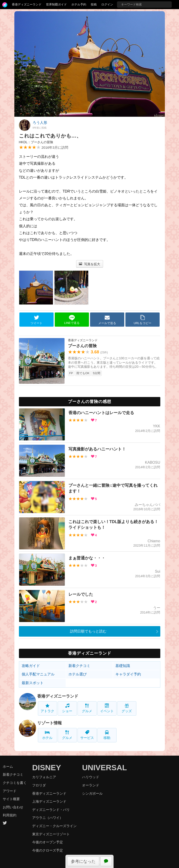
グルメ (87, 708)
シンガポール (92, 793)
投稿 (94, 4)
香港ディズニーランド (27, 4)
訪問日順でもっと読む (88, 631)
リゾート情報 (49, 723)
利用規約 (10, 815)
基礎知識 (123, 666)
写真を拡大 (89, 264)
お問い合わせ (13, 807)
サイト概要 (11, 799)
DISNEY (47, 767)
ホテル (47, 735)
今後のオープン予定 (48, 842)
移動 (107, 735)
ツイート (36, 320)
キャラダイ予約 (128, 674)
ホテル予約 (79, 4)
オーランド (91, 785)
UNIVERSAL (104, 767)
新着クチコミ (79, 666)
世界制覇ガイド (56, 4)
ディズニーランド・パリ (51, 810)
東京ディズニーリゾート (51, 834)
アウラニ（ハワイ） (48, 818)
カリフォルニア (44, 777)
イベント (107, 708)
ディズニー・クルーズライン (54, 826)
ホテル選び (78, 674)
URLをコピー (143, 320)
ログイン (107, 4)
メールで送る (107, 320)
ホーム (8, 766)
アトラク (47, 708)
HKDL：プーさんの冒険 (36, 142)
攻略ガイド (31, 666)
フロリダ (39, 785)
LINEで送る (72, 320)
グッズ (127, 708)
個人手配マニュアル (38, 674)
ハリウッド (91, 777)
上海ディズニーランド (49, 801)
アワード (10, 791)
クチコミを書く (15, 783)
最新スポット (33, 683)
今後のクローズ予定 (48, 850)
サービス (87, 735)
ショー (67, 708)
